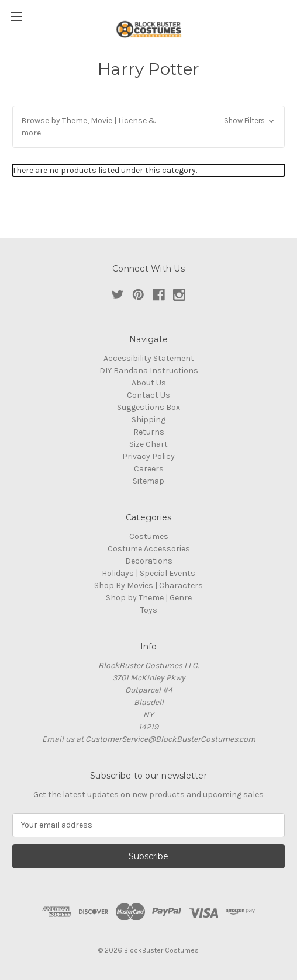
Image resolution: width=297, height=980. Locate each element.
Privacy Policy (148, 456)
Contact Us (148, 395)
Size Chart (148, 444)
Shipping (148, 420)
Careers (149, 469)
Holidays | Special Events (148, 573)
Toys (149, 610)
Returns (149, 432)
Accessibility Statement (149, 358)
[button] (148, 127)
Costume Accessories (149, 549)
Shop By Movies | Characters (148, 585)
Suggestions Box (148, 407)
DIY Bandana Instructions (149, 371)
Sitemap (148, 481)
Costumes (149, 536)
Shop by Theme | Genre (149, 598)
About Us (149, 383)
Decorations (149, 561)
